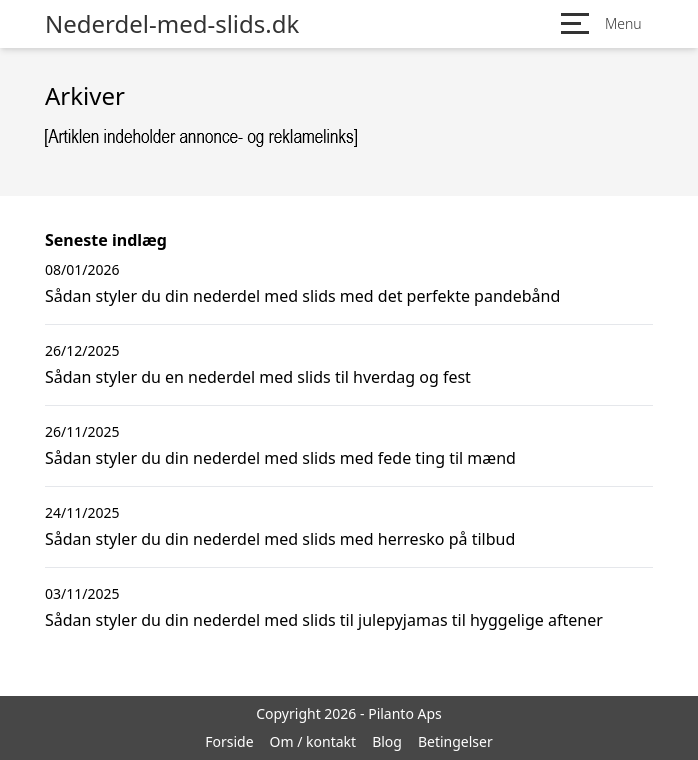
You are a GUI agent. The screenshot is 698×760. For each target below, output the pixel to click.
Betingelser (455, 741)
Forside (229, 741)
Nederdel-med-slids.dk (172, 24)
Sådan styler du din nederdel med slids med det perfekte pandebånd (302, 296)
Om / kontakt (313, 741)
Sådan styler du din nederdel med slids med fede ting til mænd (280, 458)
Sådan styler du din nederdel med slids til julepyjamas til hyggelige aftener (324, 620)
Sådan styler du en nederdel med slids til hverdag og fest (258, 377)
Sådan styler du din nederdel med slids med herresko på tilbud (280, 539)
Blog (387, 741)
